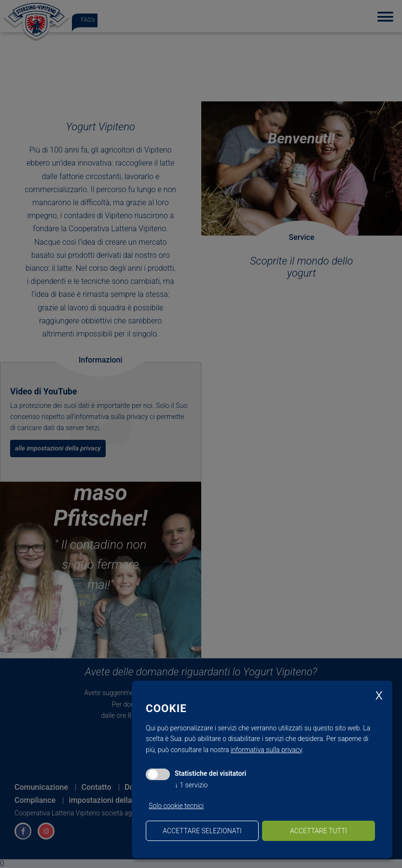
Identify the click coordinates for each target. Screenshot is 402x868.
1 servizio (191, 785)
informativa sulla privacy (266, 750)
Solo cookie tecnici (176, 806)
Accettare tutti (319, 831)
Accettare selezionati (202, 831)
